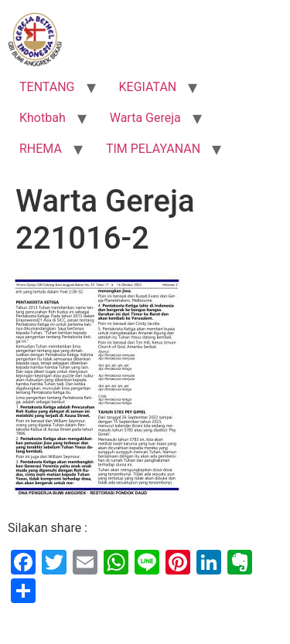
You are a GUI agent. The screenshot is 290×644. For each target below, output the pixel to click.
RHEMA (41, 149)
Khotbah (43, 118)
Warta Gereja (145, 118)
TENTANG (47, 87)
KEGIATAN (148, 87)
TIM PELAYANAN (153, 149)
